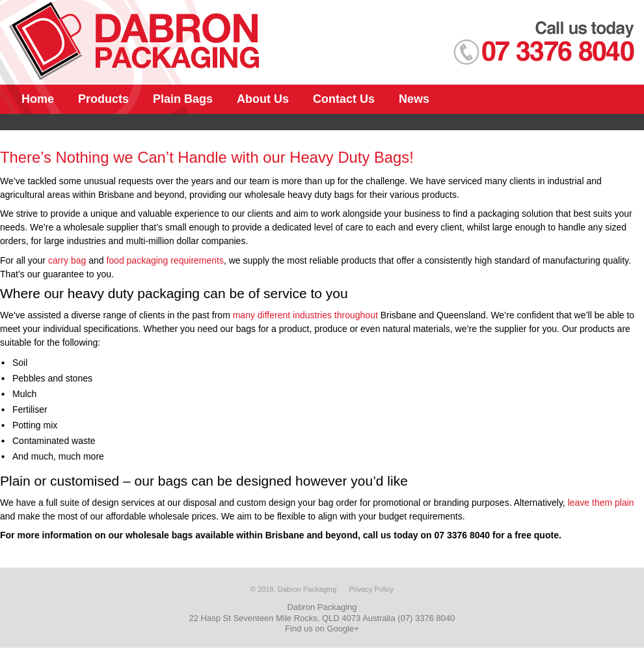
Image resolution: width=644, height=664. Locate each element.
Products (103, 99)
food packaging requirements (165, 260)
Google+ (343, 629)
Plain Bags (183, 99)
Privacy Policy (371, 589)
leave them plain (601, 503)
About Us (263, 99)
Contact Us (344, 99)
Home (38, 99)
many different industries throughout (305, 315)
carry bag (67, 260)
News (414, 99)
